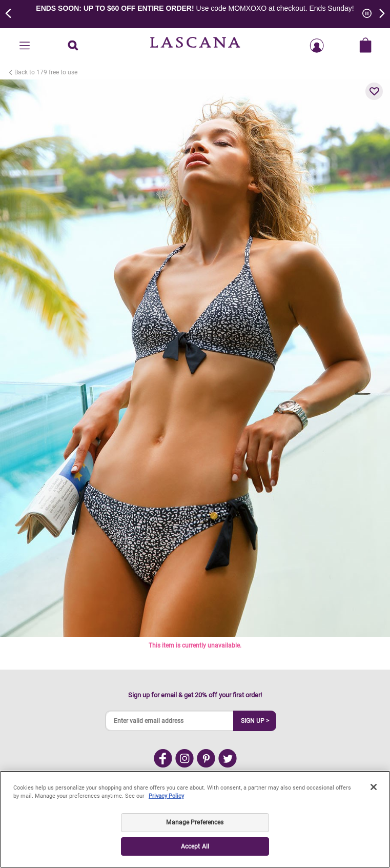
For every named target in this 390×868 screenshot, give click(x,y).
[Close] (374, 787)
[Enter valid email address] (170, 721)
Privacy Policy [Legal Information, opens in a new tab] (166, 796)
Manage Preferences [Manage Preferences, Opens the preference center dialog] (195, 822)
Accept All (195, 846)
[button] (374, 91)
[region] (195, 819)
